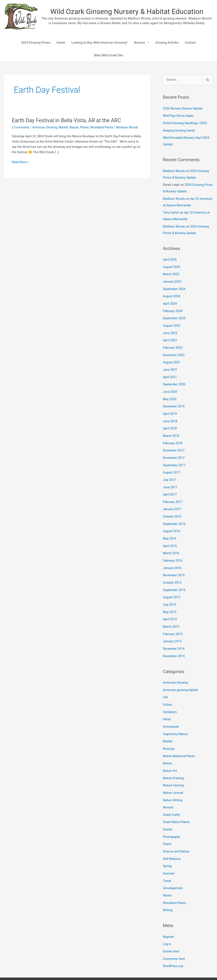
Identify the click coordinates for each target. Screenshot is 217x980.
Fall (166, 683)
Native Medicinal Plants (180, 741)
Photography (172, 819)
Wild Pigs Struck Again (179, 116)
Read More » (21, 167)
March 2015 (171, 614)
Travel (167, 862)
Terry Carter (171, 210)
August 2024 (172, 292)
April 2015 (170, 607)
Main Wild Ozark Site (108, 55)
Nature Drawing (174, 762)
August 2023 (172, 321)
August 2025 (172, 264)
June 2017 (170, 478)
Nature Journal (173, 776)
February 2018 (173, 435)
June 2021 (170, 364)
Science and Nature (177, 834)
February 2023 (173, 343)
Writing (168, 891)
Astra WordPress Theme (165, 968)
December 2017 (174, 443)
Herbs (167, 705)
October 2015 (172, 571)
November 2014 (174, 643)
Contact (190, 43)
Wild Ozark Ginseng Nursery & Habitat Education (127, 12)
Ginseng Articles (167, 43)
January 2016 (173, 557)
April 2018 (170, 421)
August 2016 (172, 521)
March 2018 (171, 428)
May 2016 (170, 528)
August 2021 (172, 357)
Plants (87, 127)
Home (61, 43)
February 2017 (173, 493)
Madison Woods (174, 170)
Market (65, 127)
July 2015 (170, 593)
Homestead (171, 712)
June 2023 (170, 328)
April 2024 (170, 300)
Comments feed (174, 939)
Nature (76, 127)
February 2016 (173, 550)
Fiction (168, 691)
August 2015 (172, 586)
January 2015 (173, 629)
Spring (168, 848)
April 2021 (170, 371)
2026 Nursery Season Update (184, 109)
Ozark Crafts (172, 798)
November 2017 (174, 450)
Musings (169, 733)
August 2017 (172, 464)
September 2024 (175, 285)
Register (169, 917)
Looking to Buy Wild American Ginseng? (99, 43)
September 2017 (175, 457)
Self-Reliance (172, 841)
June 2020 (170, 385)
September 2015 (175, 578)
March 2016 (171, 543)
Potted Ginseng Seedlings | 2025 (186, 123)
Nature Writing (173, 784)
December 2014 (174, 636)
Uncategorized (173, 869)
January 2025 (173, 278)
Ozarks (168, 812)
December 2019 (174, 400)
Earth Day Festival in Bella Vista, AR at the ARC (69, 120)
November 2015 (174, 564)
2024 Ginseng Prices (35, 43)
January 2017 (173, 500)
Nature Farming (174, 769)
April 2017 (170, 486)
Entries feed (171, 931)
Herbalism (170, 698)
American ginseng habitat (181, 676)
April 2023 (170, 335)
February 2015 (173, 621)
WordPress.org (173, 946)
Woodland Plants (105, 127)
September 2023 (175, 314)
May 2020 (170, 393)
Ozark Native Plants (177, 805)
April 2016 (170, 536)
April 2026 (170, 257)
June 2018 (170, 414)
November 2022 (174, 350)
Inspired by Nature (176, 719)
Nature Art (170, 755)
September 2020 (175, 378)
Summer (169, 855)
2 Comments (21, 127)
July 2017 (170, 471)
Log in (167, 924)
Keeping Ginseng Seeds (180, 130)
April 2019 (170, 407)
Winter (168, 876)
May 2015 (170, 600)
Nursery (139, 43)
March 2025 (171, 271)
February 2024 (173, 307)
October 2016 (172, 507)
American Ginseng (46, 127)
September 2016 (175, 514)
